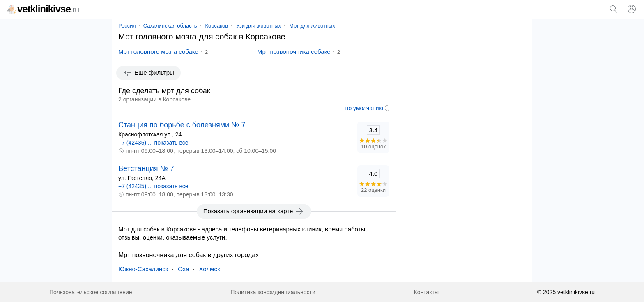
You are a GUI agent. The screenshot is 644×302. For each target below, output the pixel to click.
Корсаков (217, 26)
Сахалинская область (170, 26)
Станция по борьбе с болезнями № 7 (182, 125)
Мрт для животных (312, 26)
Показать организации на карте (254, 211)
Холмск (210, 269)
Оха (183, 269)
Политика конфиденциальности (273, 292)
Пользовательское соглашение (91, 292)
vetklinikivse (43, 9)
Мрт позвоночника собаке (294, 52)
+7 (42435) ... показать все (153, 143)
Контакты (426, 292)
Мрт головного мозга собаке (158, 52)
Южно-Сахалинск (143, 269)
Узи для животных (259, 26)
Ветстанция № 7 (146, 168)
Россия (127, 26)
